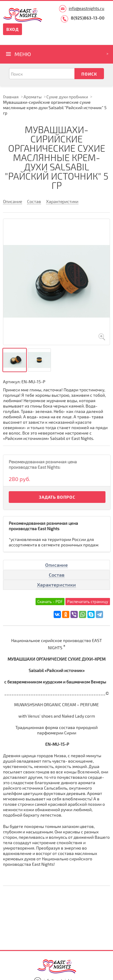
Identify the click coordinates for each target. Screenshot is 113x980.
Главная (11, 97)
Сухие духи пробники (67, 97)
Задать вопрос (57, 497)
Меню (23, 54)
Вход (13, 29)
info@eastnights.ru (86, 8)
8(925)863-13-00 (88, 18)
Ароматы (33, 97)
